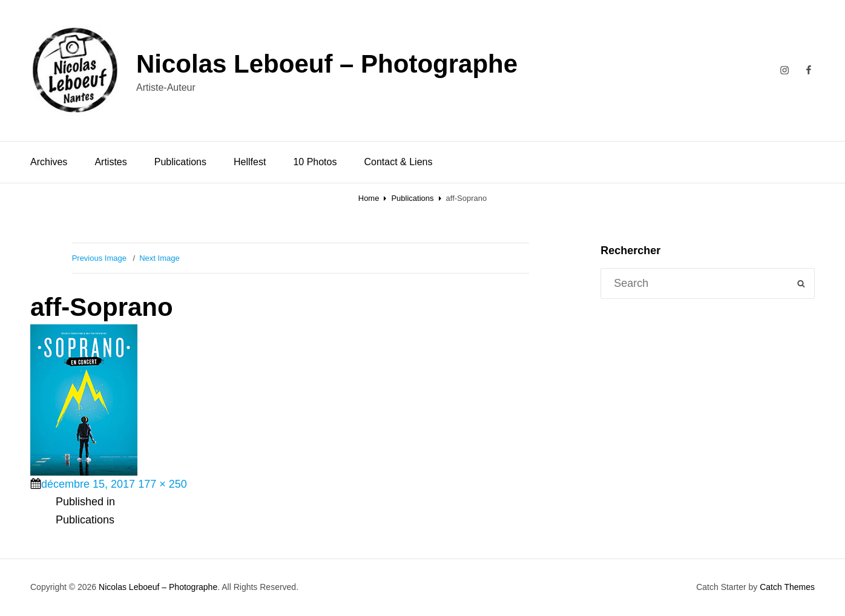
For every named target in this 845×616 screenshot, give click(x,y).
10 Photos (315, 162)
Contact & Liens (398, 162)
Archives (49, 162)
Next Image (159, 258)
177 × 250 (163, 484)
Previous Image (99, 258)
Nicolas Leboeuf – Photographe (327, 64)
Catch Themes (787, 587)
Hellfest (250, 162)
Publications (180, 162)
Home (369, 198)
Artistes (110, 162)
